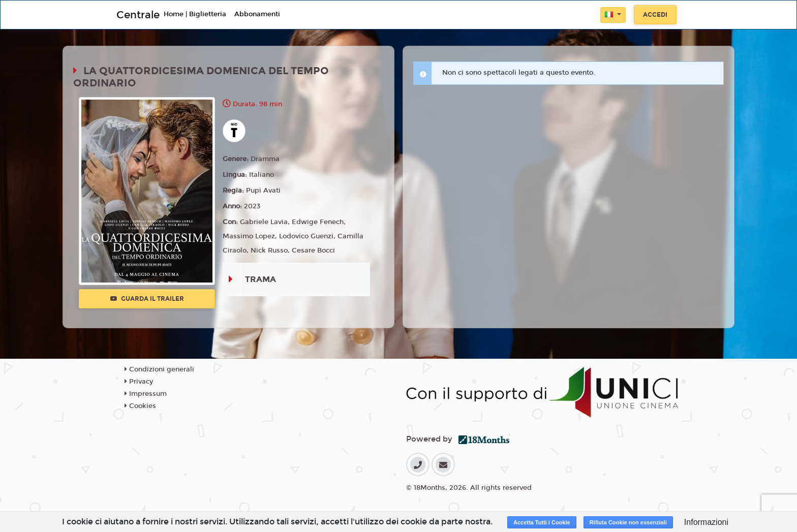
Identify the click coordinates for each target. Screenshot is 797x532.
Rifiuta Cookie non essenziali (628, 522)
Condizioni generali (159, 369)
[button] (613, 15)
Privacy (139, 382)
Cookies (140, 406)
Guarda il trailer (147, 299)
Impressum (146, 394)
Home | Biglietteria (195, 14)
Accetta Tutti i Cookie (542, 522)
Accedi (655, 15)
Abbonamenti (257, 14)
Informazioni (706, 522)
